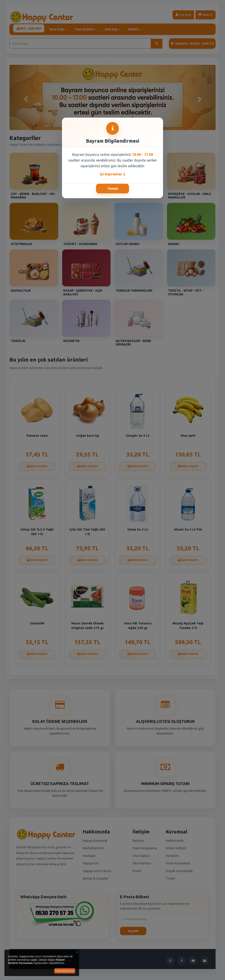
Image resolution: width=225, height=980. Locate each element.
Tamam (113, 189)
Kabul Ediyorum (65, 971)
